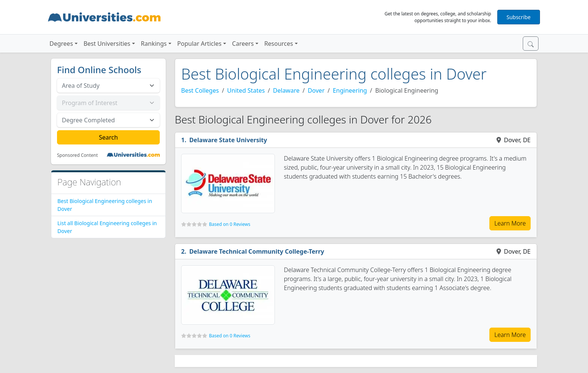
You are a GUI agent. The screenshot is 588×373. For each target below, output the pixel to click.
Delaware (286, 90)
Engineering (350, 90)
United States (246, 90)
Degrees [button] (61, 44)
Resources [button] (279, 44)
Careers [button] (243, 44)
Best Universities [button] (107, 44)
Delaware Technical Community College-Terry (257, 251)
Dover (316, 90)
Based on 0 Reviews (229, 224)
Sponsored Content (77, 155)
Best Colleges (200, 90)
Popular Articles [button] (199, 44)
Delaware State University (228, 140)
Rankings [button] (154, 44)
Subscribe (519, 17)
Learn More (510, 223)
